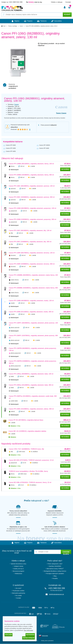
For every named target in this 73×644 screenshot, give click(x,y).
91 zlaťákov (36, 474)
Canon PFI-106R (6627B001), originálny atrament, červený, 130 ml (32, 253)
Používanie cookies (18, 591)
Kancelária (59, 21)
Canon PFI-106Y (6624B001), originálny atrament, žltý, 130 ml (30, 230)
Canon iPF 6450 (11, 151)
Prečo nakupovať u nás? (55, 564)
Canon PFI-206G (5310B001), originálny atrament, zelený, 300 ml (31, 409)
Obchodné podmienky (19, 593)
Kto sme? (18, 588)
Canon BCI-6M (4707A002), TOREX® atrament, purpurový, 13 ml (31, 460)
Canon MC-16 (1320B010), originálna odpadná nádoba (27, 431)
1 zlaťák (32, 166)
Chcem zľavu (66, 553)
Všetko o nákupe (57, 2)
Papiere (27, 21)
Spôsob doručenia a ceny (18, 564)
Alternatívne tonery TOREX (55, 569)
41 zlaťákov (34, 452)
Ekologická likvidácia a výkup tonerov (55, 571)
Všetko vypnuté (28, 638)
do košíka (65, 169)
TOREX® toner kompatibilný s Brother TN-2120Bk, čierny (28, 471)
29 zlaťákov (33, 485)
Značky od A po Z (19, 569)
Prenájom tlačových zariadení (55, 574)
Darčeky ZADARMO (55, 566)
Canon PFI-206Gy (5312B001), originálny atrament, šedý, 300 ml (31, 385)
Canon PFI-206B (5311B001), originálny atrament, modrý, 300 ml (31, 312)
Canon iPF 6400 (44, 148)
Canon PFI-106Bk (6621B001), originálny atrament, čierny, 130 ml (31, 164)
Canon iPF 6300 (11, 145)
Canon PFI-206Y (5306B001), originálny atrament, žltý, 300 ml (30, 242)
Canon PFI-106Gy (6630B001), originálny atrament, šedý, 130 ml (31, 374)
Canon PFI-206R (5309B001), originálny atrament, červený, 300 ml (32, 264)
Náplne (13, 21)
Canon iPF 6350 (11, 148)
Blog (55, 576)
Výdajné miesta (18, 566)
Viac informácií (28, 630)
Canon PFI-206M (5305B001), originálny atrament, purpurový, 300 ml (33, 219)
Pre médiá (19, 596)
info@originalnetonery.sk (56, 594)
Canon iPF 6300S (45, 145)
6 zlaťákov (35, 463)
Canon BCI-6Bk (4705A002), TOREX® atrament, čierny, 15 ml (30, 483)
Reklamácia (19, 574)
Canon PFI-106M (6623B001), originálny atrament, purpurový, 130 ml (33, 208)
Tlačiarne (43, 21)
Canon (21, 26)
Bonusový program (19, 571)
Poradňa (55, 579)
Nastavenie (30, 635)
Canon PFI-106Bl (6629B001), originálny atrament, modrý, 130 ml (31, 301)
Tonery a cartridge (13, 26)
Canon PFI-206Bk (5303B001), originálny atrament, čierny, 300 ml (31, 175)
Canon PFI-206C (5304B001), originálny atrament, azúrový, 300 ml (32, 197)
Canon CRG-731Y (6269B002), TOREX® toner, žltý (26, 449)
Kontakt (68, 2)
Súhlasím (9, 635)
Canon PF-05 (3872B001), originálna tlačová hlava (26, 420)
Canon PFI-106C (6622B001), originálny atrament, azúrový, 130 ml (32, 186)
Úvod (4, 26)
